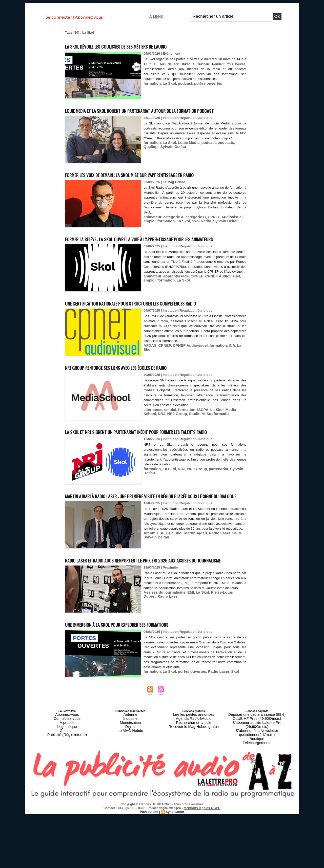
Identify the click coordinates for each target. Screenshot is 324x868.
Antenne (130, 779)
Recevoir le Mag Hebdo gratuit (194, 789)
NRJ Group (161, 451)
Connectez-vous (67, 783)
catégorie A (170, 236)
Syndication (174, 866)
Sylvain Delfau (155, 161)
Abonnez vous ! (90, 17)
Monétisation (130, 786)
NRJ (147, 451)
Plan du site (150, 866)
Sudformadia (197, 451)
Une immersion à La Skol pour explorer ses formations (139, 689)
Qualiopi (232, 157)
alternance (152, 447)
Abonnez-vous (67, 779)
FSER (160, 594)
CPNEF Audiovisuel (216, 236)
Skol (224, 737)
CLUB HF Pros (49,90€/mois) (257, 783)
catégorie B (189, 236)
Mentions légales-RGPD (202, 862)
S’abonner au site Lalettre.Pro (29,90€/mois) (257, 786)
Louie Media (184, 157)
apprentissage (172, 309)
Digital (130, 789)
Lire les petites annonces (194, 779)
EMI (185, 663)
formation (151, 83)
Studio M (178, 451)
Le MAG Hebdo (130, 792)
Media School (227, 447)
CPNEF (190, 309)
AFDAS (149, 383)
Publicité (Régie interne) (67, 795)
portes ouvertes (201, 83)
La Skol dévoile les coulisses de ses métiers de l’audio (138, 46)
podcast (180, 83)
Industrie (130, 783)
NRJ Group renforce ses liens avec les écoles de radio (138, 404)
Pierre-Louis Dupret (219, 663)
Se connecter (59, 17)
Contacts (67, 792)
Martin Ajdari (190, 594)
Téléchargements (257, 798)
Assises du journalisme (162, 663)
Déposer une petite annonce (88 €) (257, 779)
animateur (151, 236)
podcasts (217, 157)
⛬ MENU (156, 16)
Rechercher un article (194, 786)
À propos (67, 786)
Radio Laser (211, 594)
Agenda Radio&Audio (194, 783)
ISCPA (196, 447)
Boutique (257, 795)
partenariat (210, 516)
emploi (238, 236)
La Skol (166, 83)
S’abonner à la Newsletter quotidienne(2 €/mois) (257, 790)
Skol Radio (183, 239)
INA (221, 383)
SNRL (227, 594)
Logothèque (67, 789)
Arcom (149, 594)
